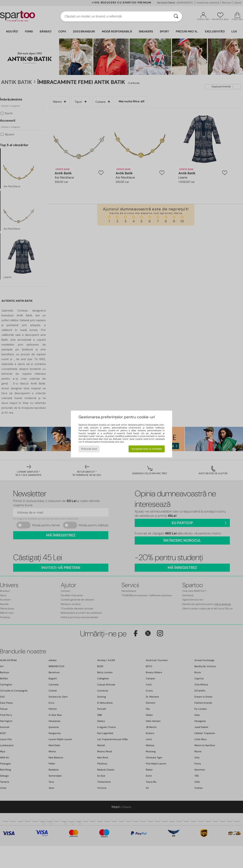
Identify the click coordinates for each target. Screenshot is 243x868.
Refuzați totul (89, 449)
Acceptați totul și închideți (147, 449)
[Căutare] (176, 16)
